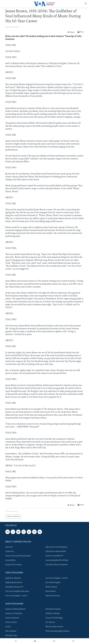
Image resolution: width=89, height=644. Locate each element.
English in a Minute (13, 578)
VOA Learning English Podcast (57, 631)
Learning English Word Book (57, 560)
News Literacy (51, 587)
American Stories (12, 618)
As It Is (8, 627)
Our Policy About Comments (57, 565)
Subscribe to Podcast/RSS (56, 551)
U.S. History (50, 622)
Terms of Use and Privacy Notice (18, 556)
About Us (9, 547)
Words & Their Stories (54, 627)
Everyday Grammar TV (14, 587)
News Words (51, 591)
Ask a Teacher (11, 631)
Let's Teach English (53, 582)
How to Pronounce (53, 596)
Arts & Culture (11, 622)
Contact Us (10, 551)
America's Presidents (14, 614)
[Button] (71, 32)
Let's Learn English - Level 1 (16, 596)
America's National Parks (15, 609)
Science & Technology (54, 618)
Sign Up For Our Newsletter (56, 547)
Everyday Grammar (53, 609)
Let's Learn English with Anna (17, 591)
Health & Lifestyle (53, 614)
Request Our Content (14, 565)
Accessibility (10, 560)
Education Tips (11, 636)
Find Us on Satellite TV (54, 556)
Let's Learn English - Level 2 (57, 578)
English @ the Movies (14, 582)
